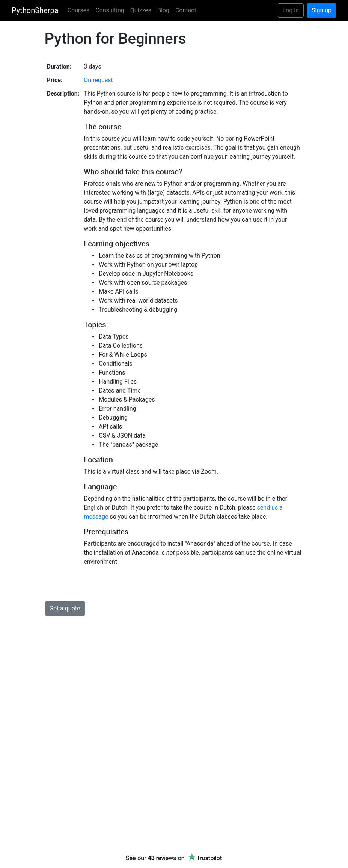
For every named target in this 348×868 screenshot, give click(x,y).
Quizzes (141, 10)
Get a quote (65, 608)
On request (98, 80)
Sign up (322, 10)
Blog (163, 10)
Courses (79, 10)
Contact (186, 10)
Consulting (110, 10)
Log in (291, 10)
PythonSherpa (35, 10)
